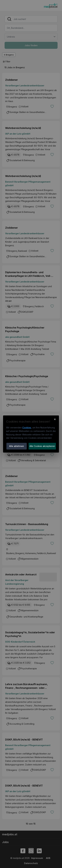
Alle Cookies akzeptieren (42, 446)
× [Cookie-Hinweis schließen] (55, 419)
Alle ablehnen (17, 446)
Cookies (27, 428)
